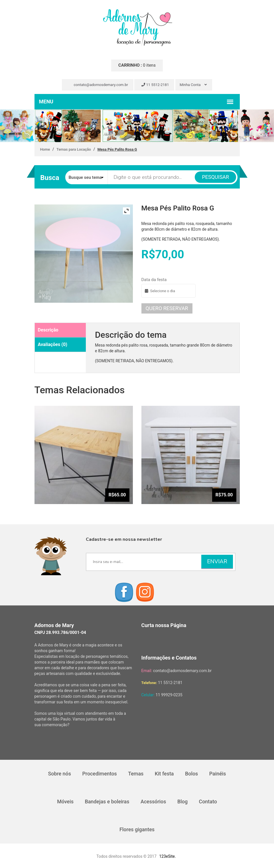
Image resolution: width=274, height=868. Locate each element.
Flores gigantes (137, 829)
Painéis (218, 774)
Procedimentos (99, 774)
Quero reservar (167, 308)
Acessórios (153, 802)
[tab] (60, 330)
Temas (136, 774)
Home (45, 149)
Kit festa (164, 774)
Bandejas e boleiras (107, 802)
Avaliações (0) (52, 344)
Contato (208, 802)
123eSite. (167, 856)
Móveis (65, 802)
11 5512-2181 (155, 85)
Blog (183, 802)
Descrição (48, 330)
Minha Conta (193, 85)
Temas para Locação (74, 149)
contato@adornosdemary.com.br (99, 85)
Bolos (192, 774)
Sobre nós (59, 774)
